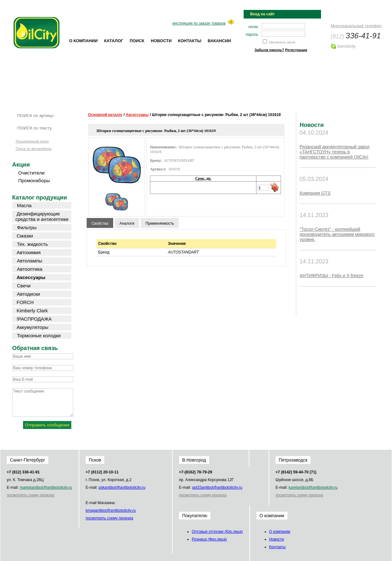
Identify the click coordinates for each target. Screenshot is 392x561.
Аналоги (127, 223)
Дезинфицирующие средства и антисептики (42, 216)
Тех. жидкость (32, 244)
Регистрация (296, 50)
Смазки (25, 236)
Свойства (100, 223)
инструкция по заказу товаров (199, 23)
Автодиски (28, 294)
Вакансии (219, 41)
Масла (24, 205)
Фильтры (27, 227)
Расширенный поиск (32, 141)
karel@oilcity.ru (313, 487)
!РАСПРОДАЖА (34, 319)
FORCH (25, 302)
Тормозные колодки (39, 335)
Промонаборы (34, 180)
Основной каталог (105, 115)
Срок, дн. (203, 178)
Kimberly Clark (32, 311)
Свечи (24, 286)
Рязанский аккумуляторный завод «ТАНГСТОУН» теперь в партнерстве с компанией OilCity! (335, 152)
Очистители (31, 173)
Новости (161, 41)
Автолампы (30, 261)
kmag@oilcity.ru (111, 510)
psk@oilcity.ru (122, 487)
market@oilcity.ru (46, 487)
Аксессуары (137, 115)
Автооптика (30, 269)
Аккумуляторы (32, 327)
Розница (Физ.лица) (209, 539)
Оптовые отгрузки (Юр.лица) (217, 532)
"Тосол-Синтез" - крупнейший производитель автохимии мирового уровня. (337, 234)
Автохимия (29, 252)
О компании (83, 41)
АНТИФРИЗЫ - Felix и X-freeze (331, 276)
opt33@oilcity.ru (217, 487)
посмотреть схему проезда (31, 495)
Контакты (190, 41)
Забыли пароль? (269, 50)
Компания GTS (315, 193)
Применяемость (160, 223)
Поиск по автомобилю (34, 149)
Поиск (137, 41)
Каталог (114, 41)
